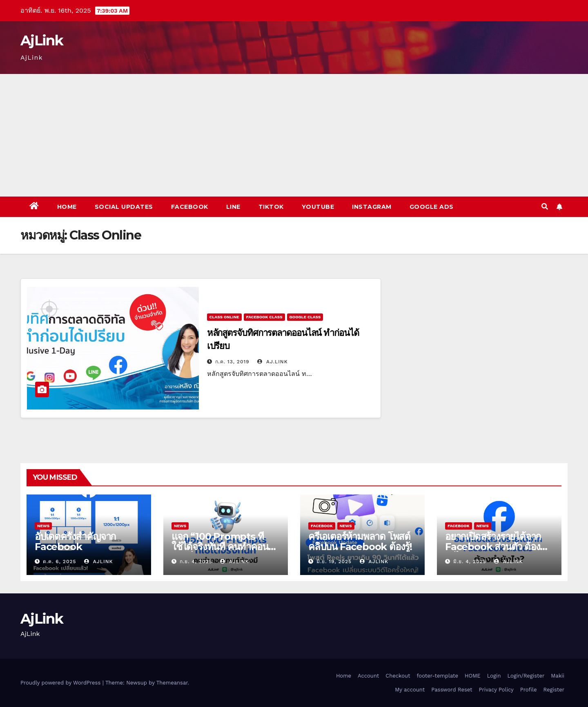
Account (368, 676)
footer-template (437, 676)
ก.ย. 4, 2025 (196, 562)
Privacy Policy (496, 690)
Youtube (318, 207)
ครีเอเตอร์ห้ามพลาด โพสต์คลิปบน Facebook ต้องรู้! (360, 541)
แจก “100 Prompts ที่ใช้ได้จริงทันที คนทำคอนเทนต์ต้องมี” (220, 547)
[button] (545, 207)
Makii (558, 676)
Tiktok (271, 207)
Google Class (305, 317)
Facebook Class (264, 317)
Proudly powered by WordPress (61, 683)
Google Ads (432, 207)
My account (410, 690)
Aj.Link (273, 362)
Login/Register (526, 676)
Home (67, 207)
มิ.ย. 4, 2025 (470, 562)
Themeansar (172, 683)
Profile (529, 690)
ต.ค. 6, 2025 (60, 562)
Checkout (398, 676)
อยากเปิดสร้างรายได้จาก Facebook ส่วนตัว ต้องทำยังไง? (498, 547)
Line (233, 207)
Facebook (190, 207)
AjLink (42, 40)
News (43, 526)
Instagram (372, 207)
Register (554, 690)
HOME (473, 676)
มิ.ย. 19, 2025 (334, 562)
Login (494, 676)
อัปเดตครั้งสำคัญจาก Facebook (75, 541)
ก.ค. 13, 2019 (232, 362)
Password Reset (452, 690)
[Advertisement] (294, 135)
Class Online (224, 317)
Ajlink (99, 562)
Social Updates (124, 207)
